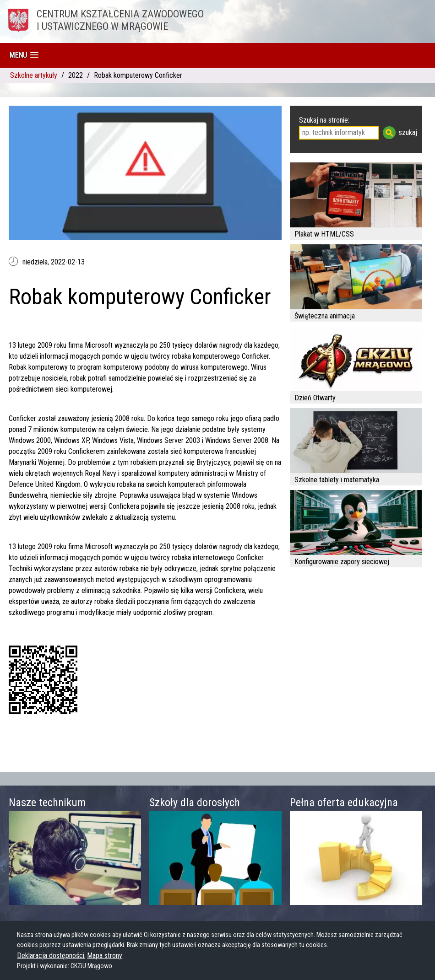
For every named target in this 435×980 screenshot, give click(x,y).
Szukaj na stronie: (324, 120)
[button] (24, 55)
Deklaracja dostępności (51, 956)
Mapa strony (105, 956)
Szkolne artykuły (34, 75)
